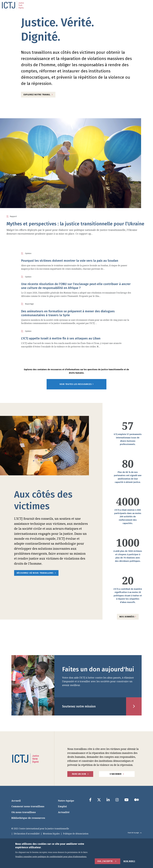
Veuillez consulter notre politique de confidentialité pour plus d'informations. (51, 857)
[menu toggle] (145, 5)
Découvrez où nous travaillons (35, 573)
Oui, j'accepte (105, 861)
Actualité (64, 812)
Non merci (129, 861)
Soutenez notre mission (79, 706)
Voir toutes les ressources (77, 384)
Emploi (62, 806)
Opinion (28, 253)
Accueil (16, 801)
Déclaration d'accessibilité (27, 834)
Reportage (29, 304)
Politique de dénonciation (76, 834)
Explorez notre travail (37, 95)
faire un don (79, 774)
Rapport (13, 216)
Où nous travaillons (24, 812)
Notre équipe (66, 801)
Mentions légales (51, 834)
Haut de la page (135, 833)
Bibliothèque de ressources (28, 818)
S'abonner (116, 774)
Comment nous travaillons (28, 806)
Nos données (128, 617)
